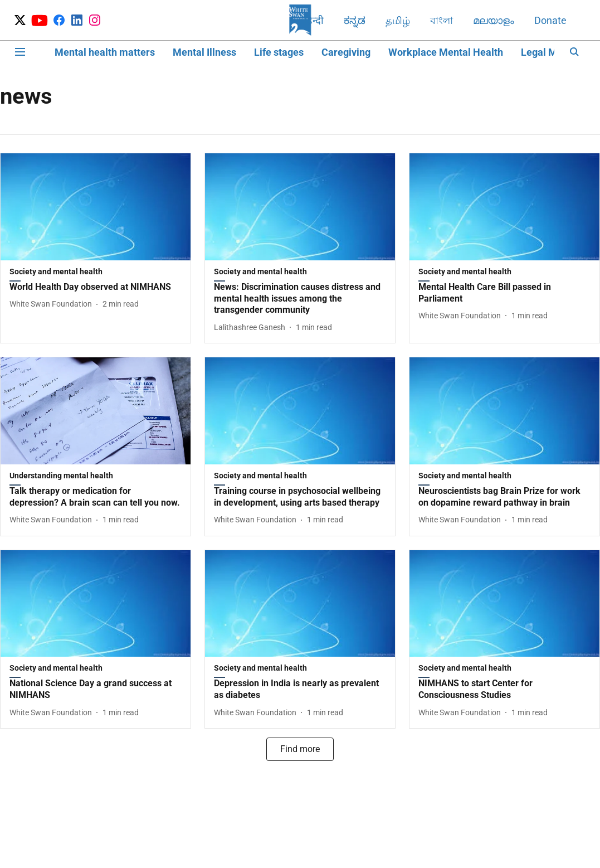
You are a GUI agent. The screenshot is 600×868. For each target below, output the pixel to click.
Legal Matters (552, 52)
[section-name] (96, 274)
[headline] (96, 287)
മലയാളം (494, 20)
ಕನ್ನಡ (355, 20)
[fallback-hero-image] (96, 207)
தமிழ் (398, 20)
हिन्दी (314, 20)
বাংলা (442, 20)
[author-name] (53, 304)
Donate (550, 20)
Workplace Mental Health (446, 52)
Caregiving (346, 52)
